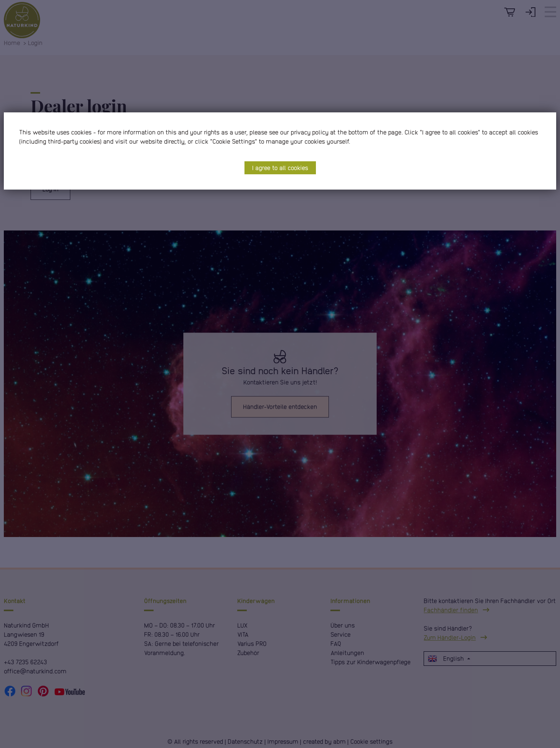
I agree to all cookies (280, 168)
